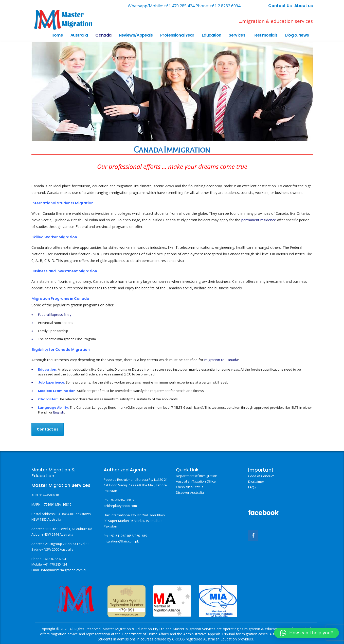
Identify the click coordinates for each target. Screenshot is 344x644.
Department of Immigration (197, 476)
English (59, 412)
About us (304, 6)
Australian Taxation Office (196, 481)
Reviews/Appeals (136, 35)
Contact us (48, 429)
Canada (103, 35)
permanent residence (259, 220)
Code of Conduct (261, 476)
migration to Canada (221, 360)
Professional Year (177, 35)
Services (237, 35)
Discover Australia (190, 492)
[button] (306, 633)
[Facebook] (253, 536)
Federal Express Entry (55, 315)
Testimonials (265, 35)
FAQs (252, 487)
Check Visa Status (190, 487)
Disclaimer (256, 482)
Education (211, 35)
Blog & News (297, 35)
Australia (79, 35)
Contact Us (280, 6)
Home (57, 35)
